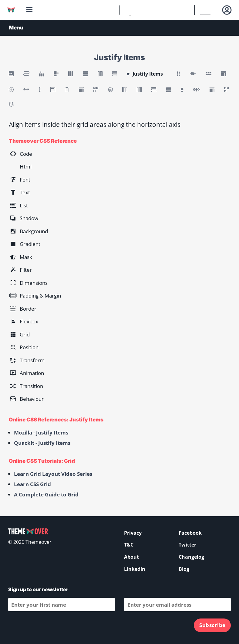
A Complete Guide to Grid (46, 494)
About (131, 557)
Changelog (191, 557)
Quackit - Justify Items (42, 443)
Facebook (190, 533)
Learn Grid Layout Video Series (53, 474)
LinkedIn (135, 569)
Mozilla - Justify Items (41, 433)
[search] (157, 10)
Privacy (133, 533)
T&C (129, 545)
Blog (184, 569)
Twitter (187, 545)
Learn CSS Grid (32, 484)
